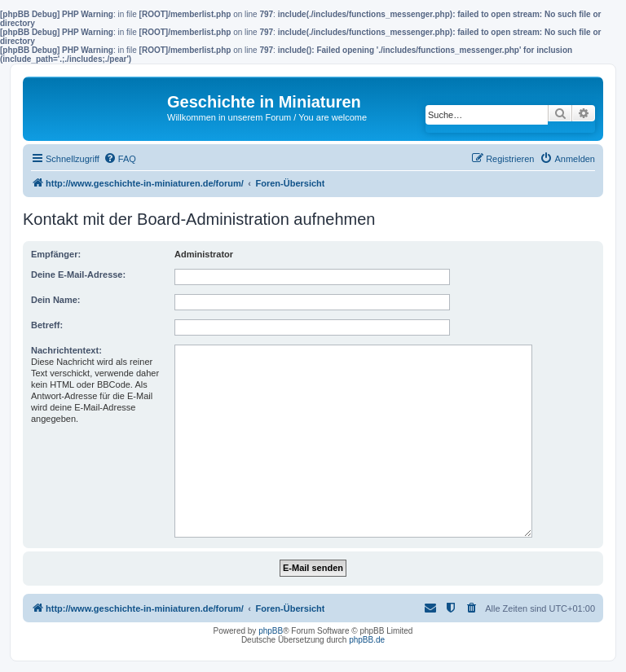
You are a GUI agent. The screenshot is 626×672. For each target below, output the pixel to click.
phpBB (271, 631)
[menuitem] (120, 159)
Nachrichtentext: (66, 350)
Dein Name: (56, 300)
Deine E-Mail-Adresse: (78, 275)
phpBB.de (367, 640)
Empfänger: (56, 254)
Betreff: (47, 325)
